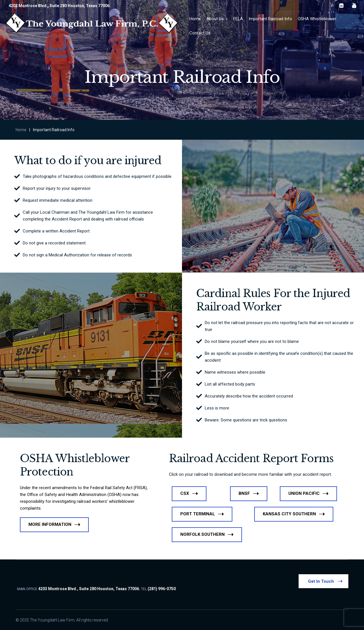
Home (21, 130)
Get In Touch (325, 581)
